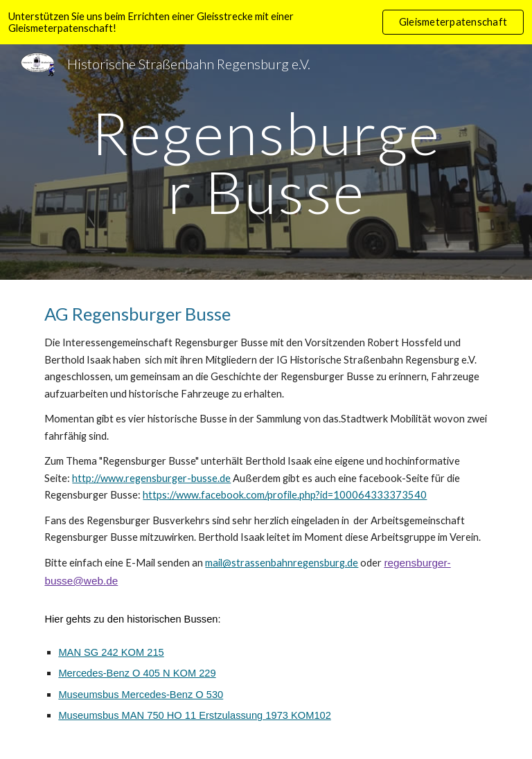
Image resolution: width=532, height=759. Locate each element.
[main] (266, 162)
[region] (266, 22)
